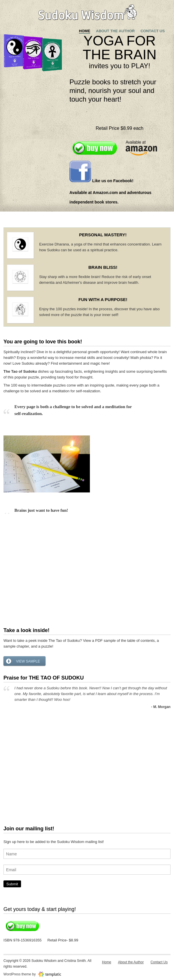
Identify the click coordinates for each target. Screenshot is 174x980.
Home (85, 31)
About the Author (115, 31)
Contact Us (153, 31)
